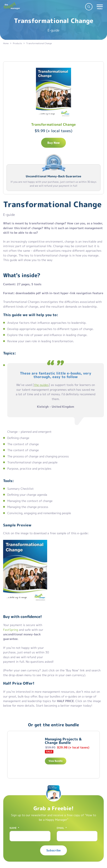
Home (6, 43)
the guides (41, 385)
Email (62, 828)
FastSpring (11, 630)
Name (14, 828)
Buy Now (53, 143)
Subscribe (53, 850)
